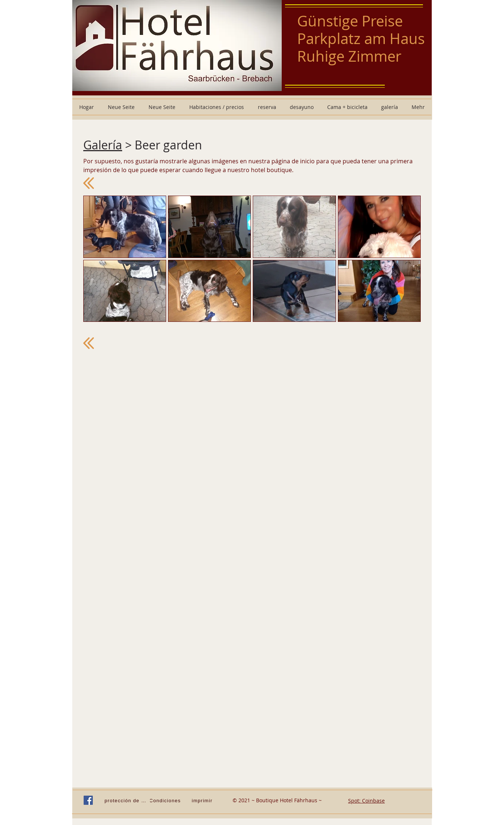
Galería (103, 145)
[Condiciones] (166, 800)
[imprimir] (203, 800)
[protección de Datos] (127, 800)
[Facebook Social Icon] (88, 800)
